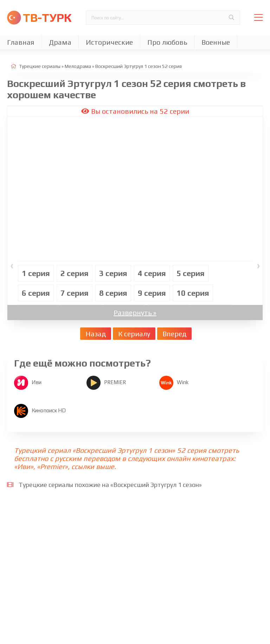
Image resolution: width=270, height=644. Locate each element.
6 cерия (36, 293)
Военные (216, 42)
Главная (21, 42)
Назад (96, 334)
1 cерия (36, 273)
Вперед (174, 334)
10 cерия (193, 293)
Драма (60, 42)
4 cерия (152, 273)
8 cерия (113, 293)
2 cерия (75, 273)
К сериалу (134, 334)
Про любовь (167, 42)
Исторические (109, 42)
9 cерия (152, 293)
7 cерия (75, 293)
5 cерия (191, 273)
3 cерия (113, 273)
